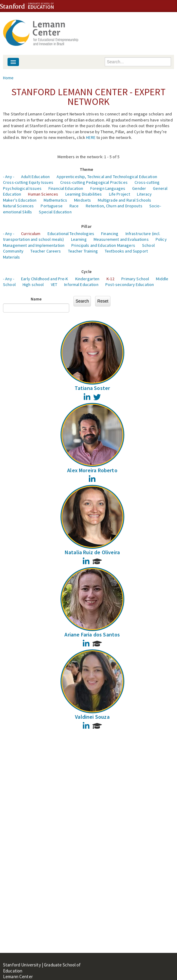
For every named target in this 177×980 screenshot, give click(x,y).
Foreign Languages (108, 188)
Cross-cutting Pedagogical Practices (94, 182)
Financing (110, 234)
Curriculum (31, 234)
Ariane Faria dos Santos (92, 634)
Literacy (144, 194)
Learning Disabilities (84, 194)
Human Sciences (43, 194)
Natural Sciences (18, 206)
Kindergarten (87, 279)
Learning (79, 239)
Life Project (120, 194)
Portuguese (51, 206)
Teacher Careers (46, 251)
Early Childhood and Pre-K (45, 279)
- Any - (9, 177)
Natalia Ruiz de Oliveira (92, 552)
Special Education (55, 212)
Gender (139, 188)
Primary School (135, 279)
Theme (86, 169)
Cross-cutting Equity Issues (28, 182)
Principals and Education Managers (103, 245)
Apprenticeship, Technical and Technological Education (107, 177)
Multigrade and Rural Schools (124, 200)
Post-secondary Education (130, 284)
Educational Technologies (71, 234)
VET (54, 284)
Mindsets (82, 200)
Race (74, 206)
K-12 (111, 279)
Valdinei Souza (92, 717)
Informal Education (81, 284)
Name (36, 299)
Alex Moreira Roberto (92, 470)
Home (8, 78)
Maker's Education (20, 200)
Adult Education (35, 177)
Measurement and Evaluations (121, 239)
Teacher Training (83, 251)
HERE (91, 137)
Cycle (86, 272)
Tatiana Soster (92, 388)
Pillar (86, 226)
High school (33, 284)
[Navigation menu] (13, 62)
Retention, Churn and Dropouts (114, 206)
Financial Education (66, 188)
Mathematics (56, 200)
